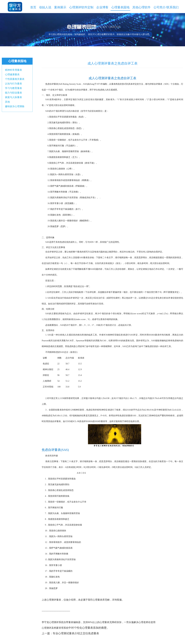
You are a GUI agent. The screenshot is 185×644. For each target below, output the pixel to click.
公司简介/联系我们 (166, 7)
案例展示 (60, 7)
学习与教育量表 (13, 88)
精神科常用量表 (13, 70)
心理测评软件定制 (81, 7)
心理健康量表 (12, 74)
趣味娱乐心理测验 (15, 106)
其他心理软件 (141, 7)
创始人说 (45, 7)
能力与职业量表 (13, 93)
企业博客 (102, 7)
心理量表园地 (120, 7)
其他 (7, 102)
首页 (33, 7)
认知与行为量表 (13, 84)
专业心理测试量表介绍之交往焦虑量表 (76, 633)
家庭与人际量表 (13, 97)
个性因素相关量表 (15, 79)
